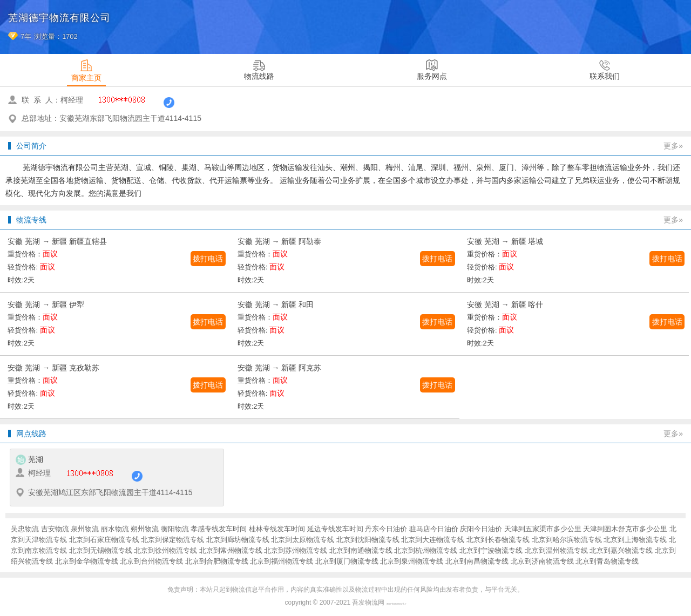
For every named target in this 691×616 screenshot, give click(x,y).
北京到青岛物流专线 (607, 561)
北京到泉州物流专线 (412, 561)
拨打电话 (208, 259)
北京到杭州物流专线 (426, 550)
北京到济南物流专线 (542, 561)
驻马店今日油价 (434, 529)
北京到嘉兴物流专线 (621, 550)
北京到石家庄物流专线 (104, 540)
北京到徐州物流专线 (165, 550)
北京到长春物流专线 (498, 540)
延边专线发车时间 (335, 529)
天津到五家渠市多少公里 (543, 529)
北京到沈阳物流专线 (368, 540)
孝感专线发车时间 (219, 529)
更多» (673, 146)
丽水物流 (115, 529)
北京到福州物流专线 (282, 561)
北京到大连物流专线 (433, 540)
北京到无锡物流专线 (101, 550)
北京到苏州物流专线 (296, 550)
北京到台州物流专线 (151, 561)
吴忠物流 (25, 529)
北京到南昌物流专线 (477, 561)
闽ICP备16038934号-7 (397, 604)
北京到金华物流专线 (87, 561)
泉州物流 (85, 529)
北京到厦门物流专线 (347, 561)
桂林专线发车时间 (277, 529)
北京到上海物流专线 (635, 540)
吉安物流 (55, 529)
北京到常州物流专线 (231, 550)
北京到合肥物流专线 (217, 561)
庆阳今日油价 (481, 529)
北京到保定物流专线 (172, 540)
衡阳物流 (175, 529)
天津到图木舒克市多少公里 (625, 529)
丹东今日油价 (386, 529)
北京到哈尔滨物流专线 (567, 540)
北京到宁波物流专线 (491, 550)
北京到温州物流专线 (556, 550)
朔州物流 (145, 529)
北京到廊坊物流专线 (238, 540)
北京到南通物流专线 (361, 550)
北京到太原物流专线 (303, 540)
